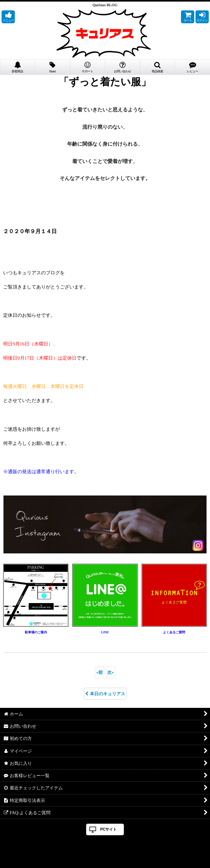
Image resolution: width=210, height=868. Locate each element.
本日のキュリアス (105, 694)
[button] (8, 17)
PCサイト (109, 829)
